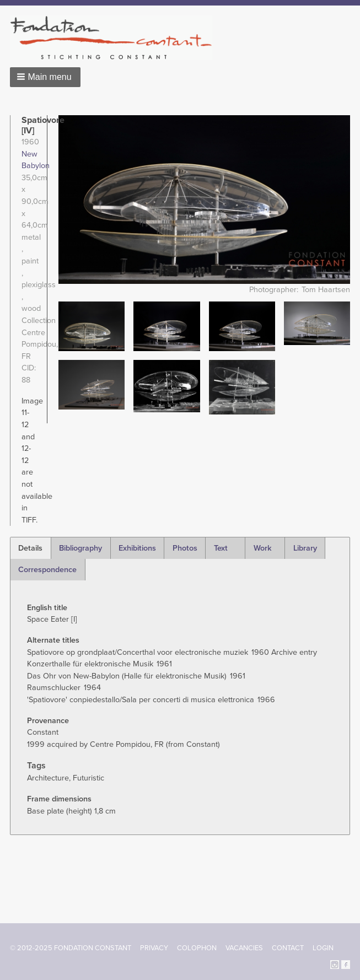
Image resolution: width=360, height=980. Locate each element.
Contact (288, 948)
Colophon (197, 948)
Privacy (154, 948)
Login (323, 948)
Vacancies (244, 948)
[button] (45, 77)
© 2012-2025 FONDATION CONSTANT (71, 948)
